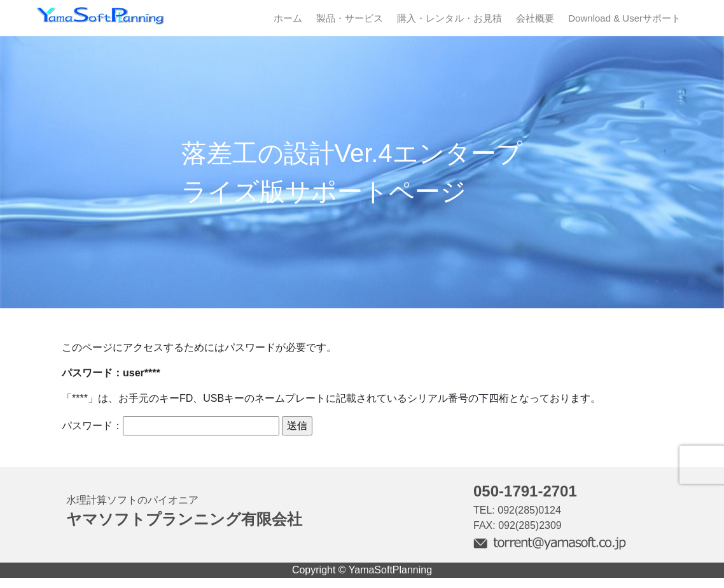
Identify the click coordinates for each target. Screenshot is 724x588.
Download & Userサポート (624, 18)
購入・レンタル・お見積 (449, 18)
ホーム (288, 18)
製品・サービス (350, 18)
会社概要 (535, 18)
